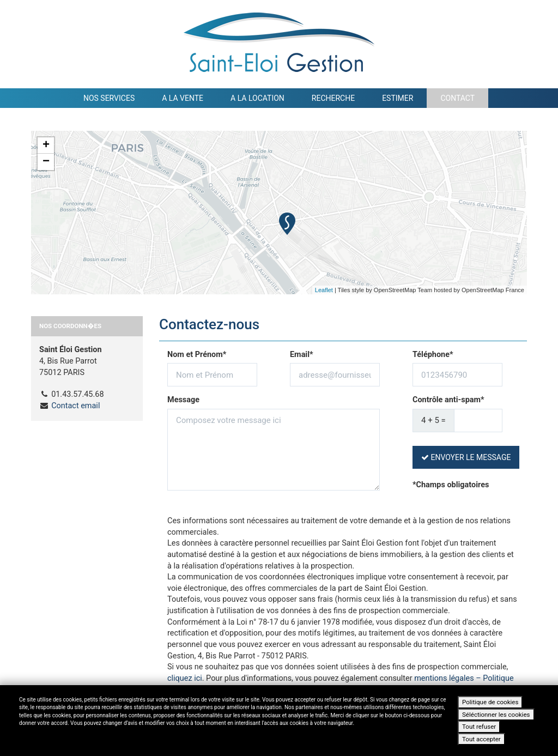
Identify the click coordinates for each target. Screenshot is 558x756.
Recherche (333, 98)
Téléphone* (433, 355)
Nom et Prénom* (197, 355)
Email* (302, 355)
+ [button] (46, 146)
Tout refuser (479, 727)
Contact (457, 98)
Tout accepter (481, 739)
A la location (257, 98)
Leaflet (324, 290)
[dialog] (279, 721)
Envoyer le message (466, 457)
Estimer (398, 98)
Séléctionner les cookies (496, 715)
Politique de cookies (490, 702)
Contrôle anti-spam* (448, 400)
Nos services (109, 98)
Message (183, 400)
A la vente (183, 98)
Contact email (75, 406)
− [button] (46, 162)
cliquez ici (185, 678)
